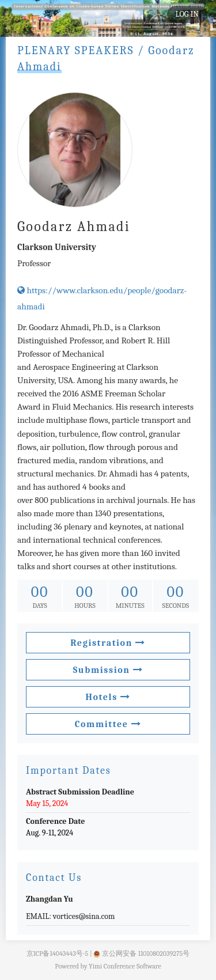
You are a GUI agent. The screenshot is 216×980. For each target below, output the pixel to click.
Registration (108, 643)
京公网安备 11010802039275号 (141, 953)
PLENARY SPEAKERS (76, 50)
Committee (108, 724)
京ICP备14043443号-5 (58, 953)
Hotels (108, 697)
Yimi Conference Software (125, 966)
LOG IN (187, 14)
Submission (108, 670)
